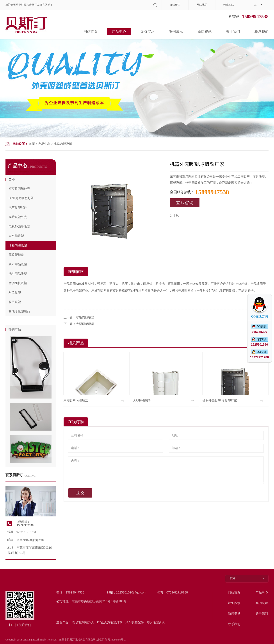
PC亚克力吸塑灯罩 (21, 198)
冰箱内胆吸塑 (63, 144)
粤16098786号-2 (117, 640)
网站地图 (202, 5)
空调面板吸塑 (18, 283)
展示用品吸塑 (18, 264)
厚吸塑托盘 (16, 255)
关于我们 (233, 32)
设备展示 (148, 32)
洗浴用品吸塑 (18, 274)
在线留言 (175, 5)
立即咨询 (185, 203)
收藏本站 (229, 5)
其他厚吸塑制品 (19, 311)
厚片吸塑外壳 (18, 217)
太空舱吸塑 (16, 236)
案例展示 (176, 32)
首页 (32, 144)
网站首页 (91, 32)
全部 (12, 179)
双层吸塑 (15, 302)
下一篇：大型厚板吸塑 (79, 324)
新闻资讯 (205, 32)
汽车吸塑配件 (18, 208)
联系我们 (262, 32)
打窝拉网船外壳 (19, 189)
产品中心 (119, 32)
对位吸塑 (15, 293)
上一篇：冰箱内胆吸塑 (79, 317)
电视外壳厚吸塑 (19, 226)
